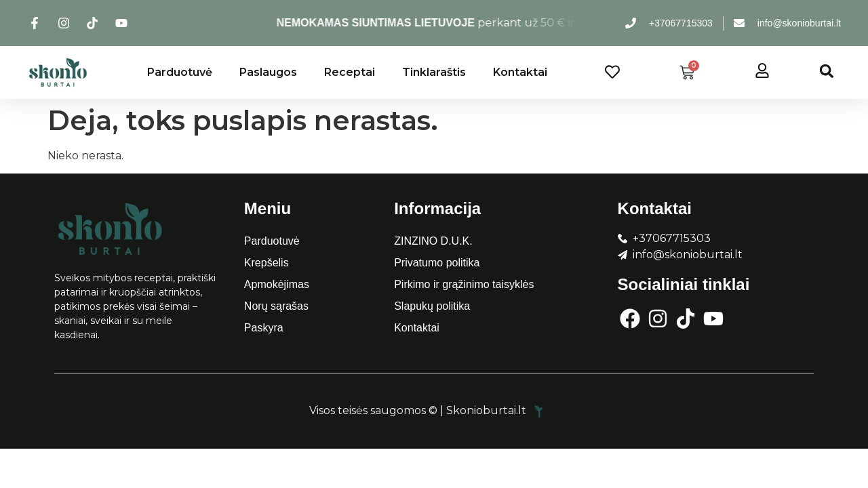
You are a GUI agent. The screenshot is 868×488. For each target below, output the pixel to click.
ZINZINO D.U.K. (433, 241)
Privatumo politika (437, 263)
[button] (827, 71)
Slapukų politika (432, 306)
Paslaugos (268, 72)
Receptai (350, 72)
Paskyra (264, 328)
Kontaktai (520, 72)
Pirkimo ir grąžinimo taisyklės (464, 284)
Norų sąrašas (276, 306)
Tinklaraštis (434, 72)
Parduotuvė (180, 72)
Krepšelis (267, 263)
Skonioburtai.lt (496, 410)
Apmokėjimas (277, 284)
